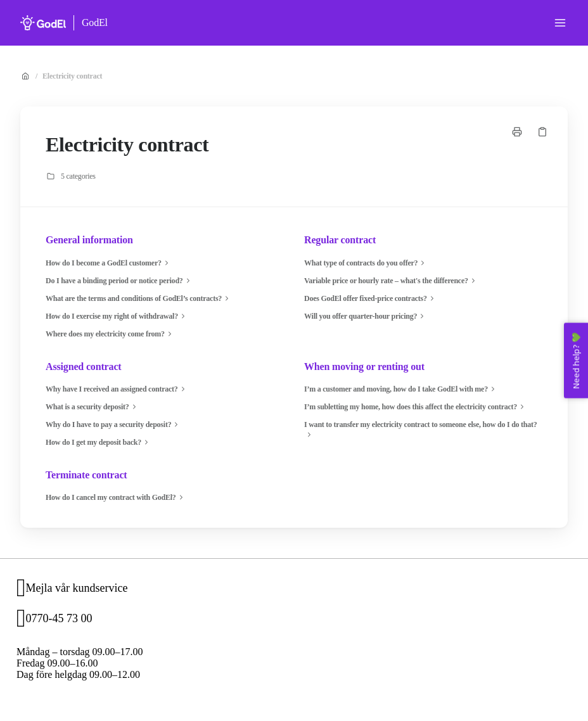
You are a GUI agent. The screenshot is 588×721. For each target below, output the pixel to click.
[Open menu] (560, 23)
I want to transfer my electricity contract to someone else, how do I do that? (421, 430)
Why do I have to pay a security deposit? (113, 424)
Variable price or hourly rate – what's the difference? (391, 281)
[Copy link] (542, 132)
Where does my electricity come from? (110, 334)
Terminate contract (86, 475)
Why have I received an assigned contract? (117, 389)
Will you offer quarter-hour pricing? (366, 316)
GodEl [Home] (95, 22)
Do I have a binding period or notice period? (119, 281)
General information (89, 240)
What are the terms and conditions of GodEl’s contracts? (139, 298)
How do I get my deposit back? (99, 442)
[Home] (43, 23)
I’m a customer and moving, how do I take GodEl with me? (401, 389)
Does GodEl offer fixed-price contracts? (371, 298)
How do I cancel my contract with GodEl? (116, 497)
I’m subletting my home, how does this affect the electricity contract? (416, 407)
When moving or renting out (364, 367)
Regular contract (340, 240)
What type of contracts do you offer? (366, 263)
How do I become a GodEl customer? (109, 263)
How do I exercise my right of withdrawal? (117, 316)
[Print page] (517, 132)
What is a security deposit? (93, 407)
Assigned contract (84, 367)
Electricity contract (72, 76)
